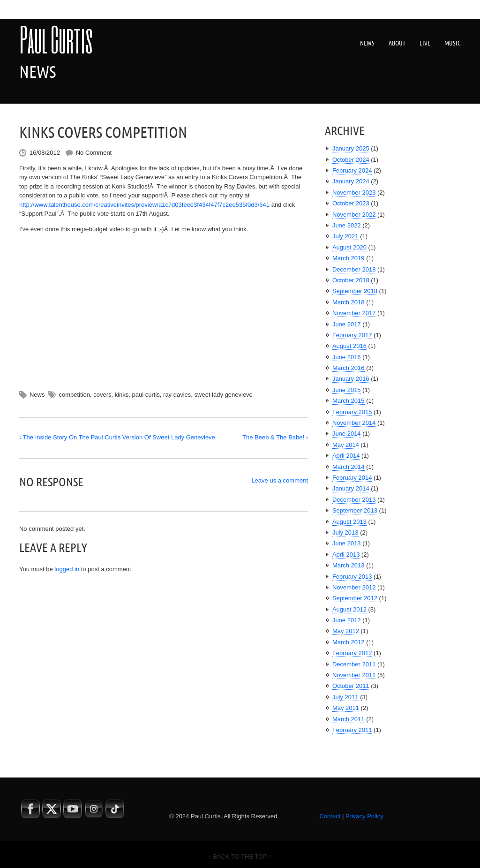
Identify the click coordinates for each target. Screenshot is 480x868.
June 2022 (347, 225)
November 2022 (354, 215)
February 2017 (352, 335)
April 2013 (346, 555)
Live (425, 43)
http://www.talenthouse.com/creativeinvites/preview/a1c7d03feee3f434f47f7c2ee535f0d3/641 (144, 205)
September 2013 (355, 510)
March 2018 (349, 302)
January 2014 (351, 488)
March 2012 (349, 642)
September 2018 (355, 291)
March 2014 (349, 467)
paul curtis (146, 395)
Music (453, 43)
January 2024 (351, 181)
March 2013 (349, 565)
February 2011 (352, 730)
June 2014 (347, 434)
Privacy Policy (364, 816)
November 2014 (354, 423)
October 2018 (351, 280)
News (367, 43)
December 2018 (354, 269)
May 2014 (346, 445)
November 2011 (354, 675)
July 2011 (345, 697)
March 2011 (349, 719)
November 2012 (354, 587)
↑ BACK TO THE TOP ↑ (240, 857)
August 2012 (349, 609)
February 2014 (352, 478)
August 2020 (349, 247)
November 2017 (354, 313)
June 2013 (347, 543)
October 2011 (351, 686)
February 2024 (352, 170)
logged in (67, 569)
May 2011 (346, 708)
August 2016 (349, 346)
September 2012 (355, 598)
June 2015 (347, 390)
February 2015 (352, 412)
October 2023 (351, 203)
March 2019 (349, 258)
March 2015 (349, 401)
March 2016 (349, 368)
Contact (330, 816)
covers (102, 395)
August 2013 (349, 522)
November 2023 (354, 192)
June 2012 (347, 620)
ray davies (177, 395)
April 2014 (346, 456)
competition (74, 395)
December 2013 (354, 500)
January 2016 (351, 379)
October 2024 (351, 160)
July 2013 (345, 532)
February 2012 (352, 653)
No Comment (94, 153)
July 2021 (345, 236)
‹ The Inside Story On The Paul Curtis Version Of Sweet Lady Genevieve (117, 437)
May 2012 (346, 631)
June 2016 (347, 357)
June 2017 (347, 324)
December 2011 (354, 664)
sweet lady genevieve (224, 395)
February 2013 (352, 577)
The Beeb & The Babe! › (275, 437)
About (397, 43)
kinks (122, 395)
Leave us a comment (280, 480)
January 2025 (351, 148)
